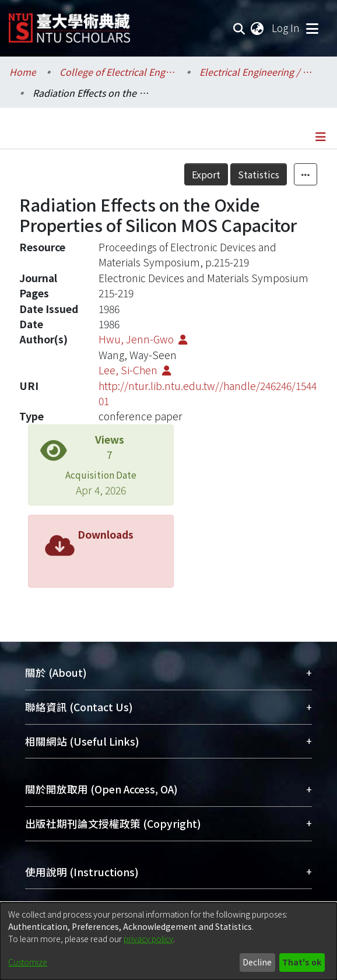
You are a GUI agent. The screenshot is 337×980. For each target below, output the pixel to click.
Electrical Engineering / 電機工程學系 (258, 72)
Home (23, 72)
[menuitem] (258, 28)
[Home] (69, 24)
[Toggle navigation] (312, 28)
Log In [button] (286, 28)
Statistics (259, 174)
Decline (257, 962)
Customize (28, 962)
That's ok (302, 962)
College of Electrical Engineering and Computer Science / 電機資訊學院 (118, 72)
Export (206, 174)
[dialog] (169, 941)
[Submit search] (239, 28)
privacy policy (148, 939)
